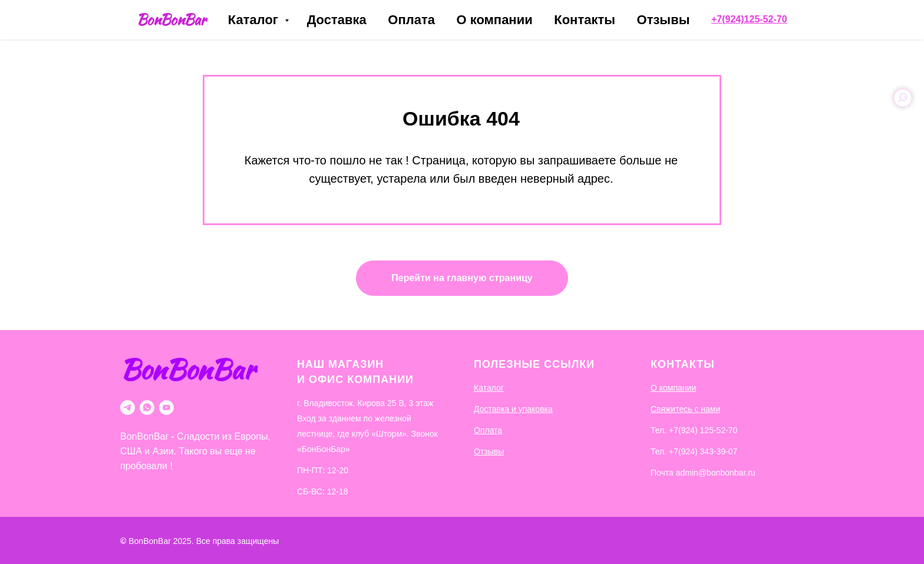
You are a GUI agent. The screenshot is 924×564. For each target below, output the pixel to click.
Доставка (337, 20)
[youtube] (166, 408)
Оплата (411, 20)
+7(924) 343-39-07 (703, 451)
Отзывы (664, 20)
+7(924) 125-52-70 (703, 430)
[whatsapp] (147, 408)
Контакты (585, 20)
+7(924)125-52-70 (749, 19)
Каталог (255, 20)
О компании (494, 20)
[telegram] (128, 408)
